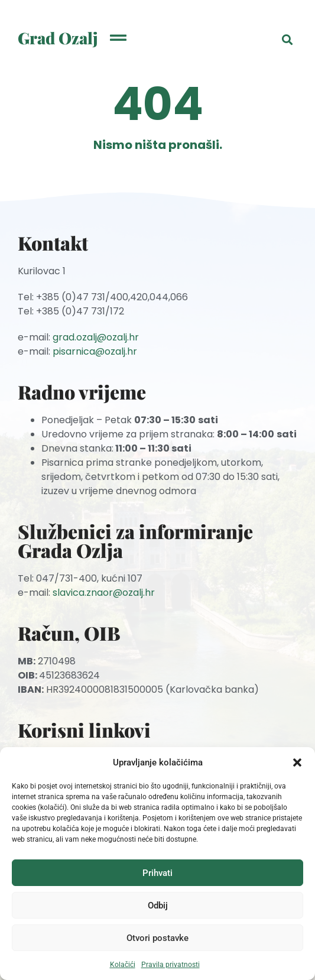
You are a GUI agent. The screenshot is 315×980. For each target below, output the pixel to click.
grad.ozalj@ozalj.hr (96, 337)
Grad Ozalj (58, 38)
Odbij (158, 906)
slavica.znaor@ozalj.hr (104, 593)
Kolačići (123, 965)
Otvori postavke (157, 938)
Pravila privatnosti (171, 965)
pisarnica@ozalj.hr (95, 351)
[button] (297, 762)
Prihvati (157, 873)
